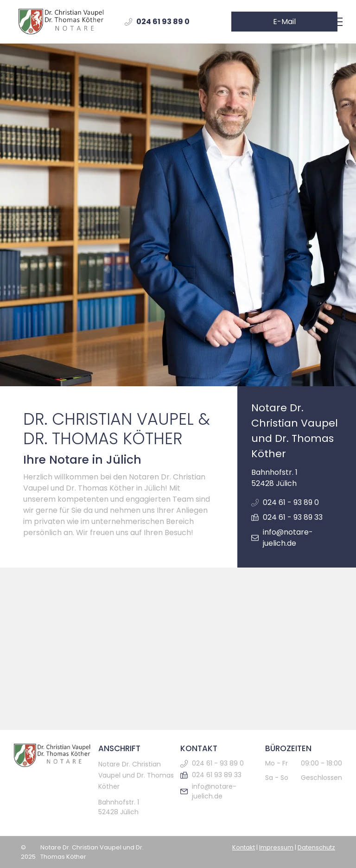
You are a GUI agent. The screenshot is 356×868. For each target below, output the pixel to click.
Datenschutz (316, 847)
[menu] (336, 22)
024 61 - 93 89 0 (291, 502)
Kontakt (244, 847)
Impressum (276, 847)
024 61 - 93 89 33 (293, 517)
